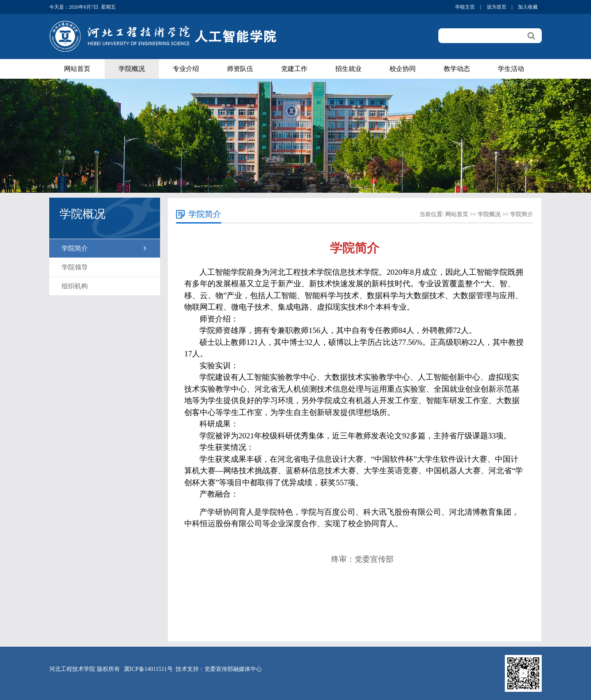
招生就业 (348, 69)
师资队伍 (240, 69)
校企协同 (403, 69)
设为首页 (497, 7)
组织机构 (75, 286)
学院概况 (132, 69)
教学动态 (457, 69)
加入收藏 (528, 7)
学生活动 (511, 69)
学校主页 (465, 7)
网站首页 (77, 69)
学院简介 (75, 248)
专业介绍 (186, 69)
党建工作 (294, 69)
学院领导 (75, 267)
